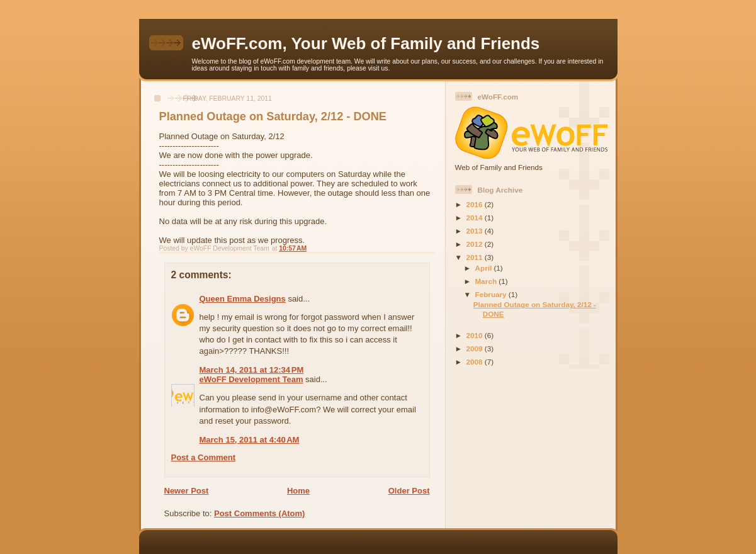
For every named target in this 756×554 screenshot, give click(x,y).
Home (298, 491)
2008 (476, 362)
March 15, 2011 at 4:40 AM (250, 440)
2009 (476, 348)
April (485, 268)
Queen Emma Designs (243, 299)
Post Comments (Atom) (259, 513)
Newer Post (187, 491)
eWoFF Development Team (251, 379)
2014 (476, 218)
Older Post (409, 491)
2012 (476, 244)
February (492, 294)
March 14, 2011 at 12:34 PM (252, 370)
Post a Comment (204, 457)
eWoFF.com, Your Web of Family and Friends (366, 43)
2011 (476, 257)
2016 (476, 204)
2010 (476, 335)
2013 (476, 231)
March (487, 281)
